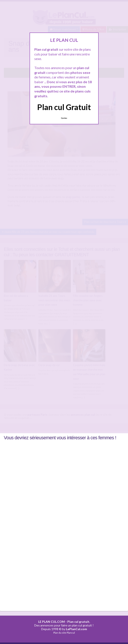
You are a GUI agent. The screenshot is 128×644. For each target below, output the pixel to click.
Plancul (71, 633)
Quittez (64, 118)
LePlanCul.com (77, 629)
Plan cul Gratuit (64, 107)
